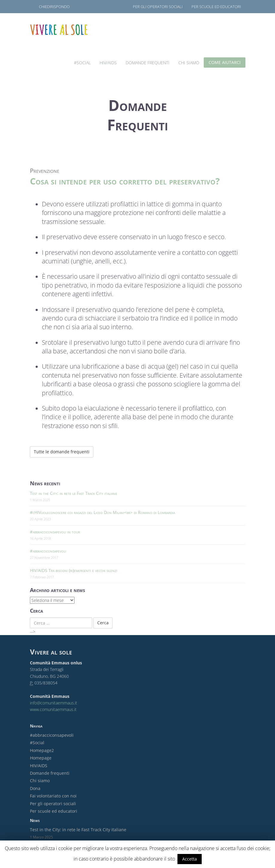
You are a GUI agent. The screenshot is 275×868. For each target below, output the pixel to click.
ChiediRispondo (54, 7)
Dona (35, 788)
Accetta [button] (190, 859)
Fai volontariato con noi (53, 796)
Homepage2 (42, 750)
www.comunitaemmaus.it (53, 709)
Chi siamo (189, 63)
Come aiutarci (225, 62)
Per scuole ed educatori (216, 7)
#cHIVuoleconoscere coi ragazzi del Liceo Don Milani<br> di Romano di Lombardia (102, 512)
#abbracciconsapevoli (48, 551)
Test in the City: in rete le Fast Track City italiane (74, 493)
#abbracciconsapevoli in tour (55, 532)
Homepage (41, 758)
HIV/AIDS (108, 63)
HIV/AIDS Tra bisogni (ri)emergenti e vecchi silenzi (74, 570)
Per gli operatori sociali (158, 7)
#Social (82, 63)
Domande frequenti (148, 63)
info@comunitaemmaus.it (54, 703)
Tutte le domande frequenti (62, 452)
